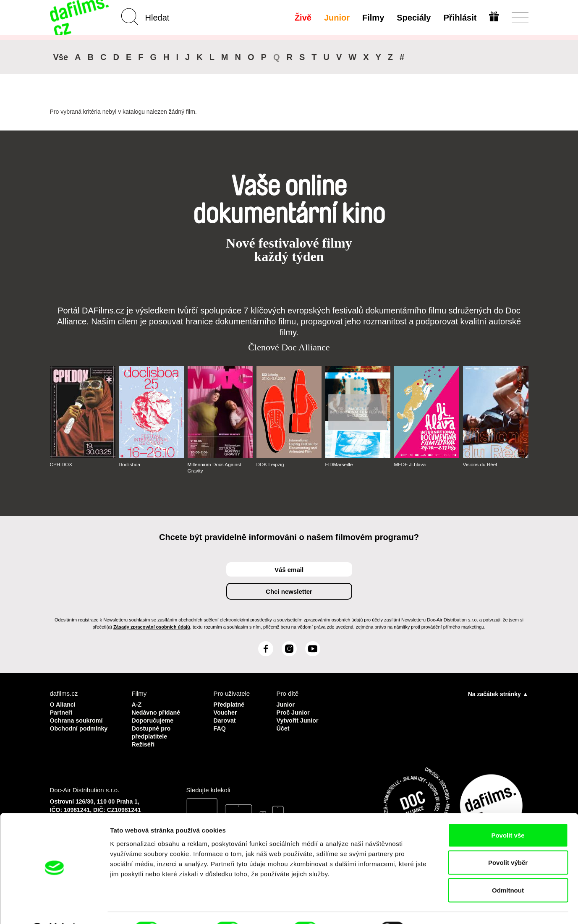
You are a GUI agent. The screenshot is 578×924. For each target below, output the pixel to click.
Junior (336, 18)
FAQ (220, 727)
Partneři (62, 712)
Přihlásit (459, 18)
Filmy (372, 18)
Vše (61, 57)
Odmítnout (508, 869)
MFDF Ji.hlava (410, 465)
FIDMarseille (339, 465)
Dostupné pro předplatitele (152, 731)
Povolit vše (508, 814)
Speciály (413, 18)
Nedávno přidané (157, 712)
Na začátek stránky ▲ (498, 694)
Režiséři (144, 742)
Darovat (225, 719)
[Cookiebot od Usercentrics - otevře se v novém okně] (54, 908)
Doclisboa (130, 465)
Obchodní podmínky (80, 727)
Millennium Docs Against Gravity (215, 467)
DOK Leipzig (271, 465)
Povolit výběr (508, 842)
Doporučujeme (154, 719)
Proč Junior (294, 712)
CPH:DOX (61, 465)
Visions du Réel (480, 465)
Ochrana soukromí (78, 719)
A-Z (137, 704)
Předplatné (230, 704)
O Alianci (63, 704)
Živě (302, 18)
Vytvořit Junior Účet (298, 723)
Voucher (226, 712)
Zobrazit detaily (444, 907)
